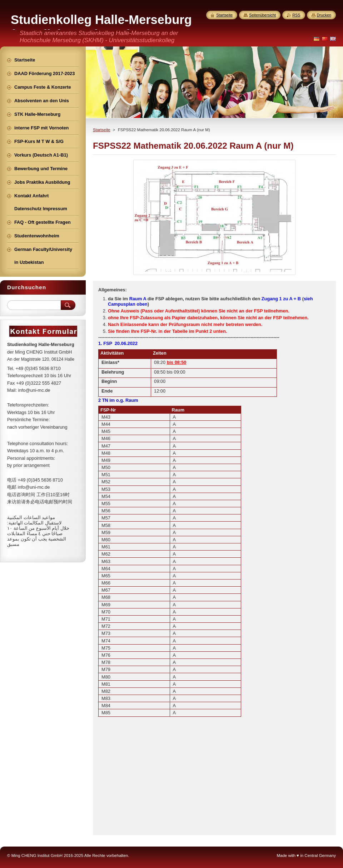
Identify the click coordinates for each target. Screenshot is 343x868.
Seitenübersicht (262, 15)
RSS (296, 15)
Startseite (102, 130)
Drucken (324, 15)
